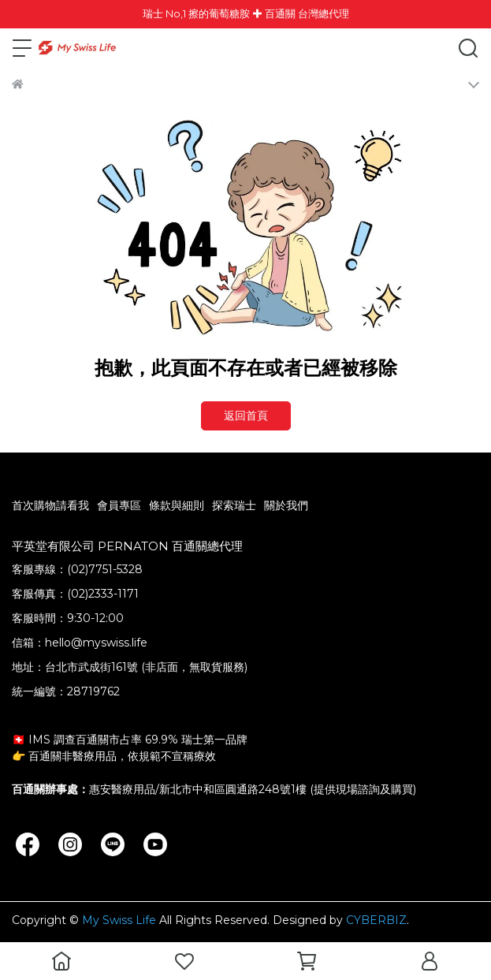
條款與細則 (177, 505)
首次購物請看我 (50, 505)
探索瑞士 (234, 505)
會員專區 (119, 505)
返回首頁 (246, 415)
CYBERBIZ (376, 920)
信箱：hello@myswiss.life (80, 643)
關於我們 (286, 505)
